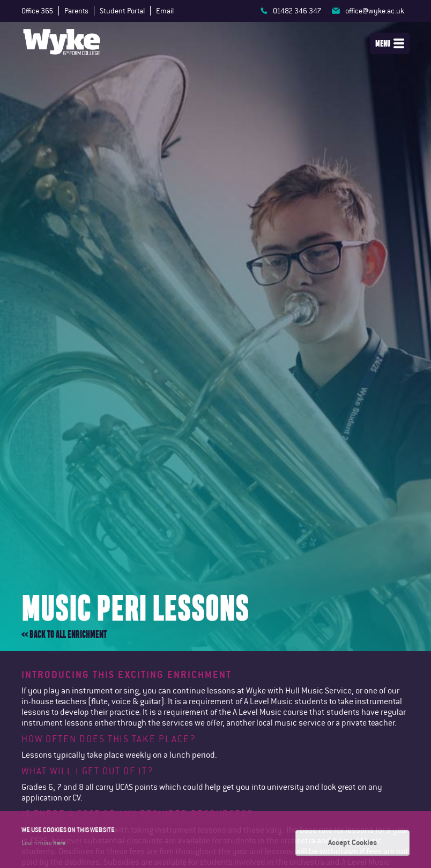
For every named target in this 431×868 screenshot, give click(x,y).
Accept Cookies (352, 842)
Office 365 (37, 11)
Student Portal (122, 11)
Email (165, 11)
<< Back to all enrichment (64, 634)
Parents (76, 11)
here (59, 842)
